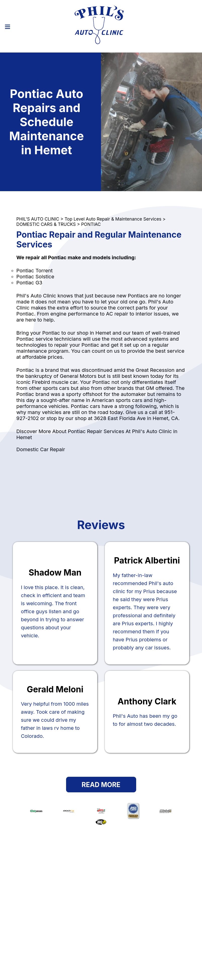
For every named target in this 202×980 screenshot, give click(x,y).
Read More (101, 785)
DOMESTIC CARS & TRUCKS (46, 224)
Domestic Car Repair (41, 449)
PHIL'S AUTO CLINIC (38, 219)
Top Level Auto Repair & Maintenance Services (113, 219)
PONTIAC (91, 224)
